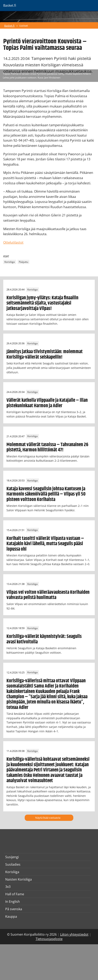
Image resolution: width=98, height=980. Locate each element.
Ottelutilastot (13, 242)
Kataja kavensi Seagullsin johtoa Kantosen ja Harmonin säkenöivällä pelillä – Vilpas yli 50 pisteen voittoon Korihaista (46, 494)
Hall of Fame (15, 894)
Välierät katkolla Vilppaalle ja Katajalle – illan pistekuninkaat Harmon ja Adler (47, 403)
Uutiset (24, 26)
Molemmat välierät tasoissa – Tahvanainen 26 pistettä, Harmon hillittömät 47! (47, 447)
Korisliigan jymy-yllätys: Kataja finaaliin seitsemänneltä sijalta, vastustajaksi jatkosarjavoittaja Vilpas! (42, 303)
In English (13, 902)
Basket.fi (9, 26)
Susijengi (12, 857)
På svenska (14, 909)
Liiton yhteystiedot (74, 934)
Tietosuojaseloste (49, 939)
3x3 (8, 887)
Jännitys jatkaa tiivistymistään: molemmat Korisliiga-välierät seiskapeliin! (45, 354)
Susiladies (13, 864)
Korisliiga (10, 262)
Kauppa (11, 916)
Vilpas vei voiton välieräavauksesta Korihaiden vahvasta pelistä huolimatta (48, 595)
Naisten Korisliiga (19, 879)
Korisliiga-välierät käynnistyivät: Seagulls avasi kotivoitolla (44, 639)
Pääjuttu (23, 262)
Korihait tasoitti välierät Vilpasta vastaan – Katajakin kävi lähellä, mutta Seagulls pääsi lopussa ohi (45, 544)
